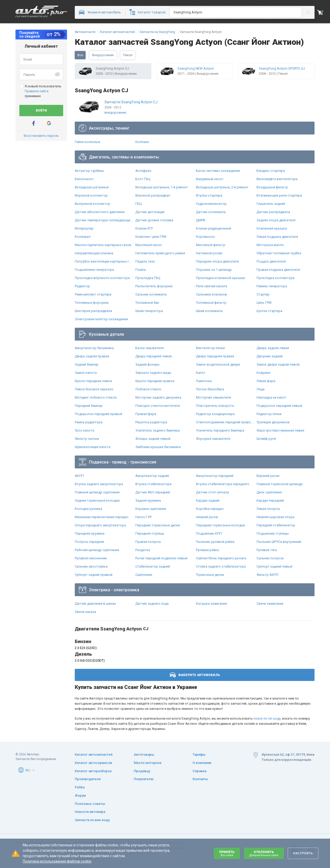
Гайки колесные (87, 142)
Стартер (263, 294)
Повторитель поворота (215, 406)
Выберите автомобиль (195, 675)
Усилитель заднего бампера (158, 430)
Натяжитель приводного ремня (160, 253)
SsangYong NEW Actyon (196, 68)
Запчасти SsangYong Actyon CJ (131, 102)
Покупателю (144, 779)
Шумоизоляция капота (93, 447)
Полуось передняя (89, 542)
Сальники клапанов (211, 294)
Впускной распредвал (153, 195)
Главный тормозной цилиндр (280, 484)
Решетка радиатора (151, 422)
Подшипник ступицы (273, 533)
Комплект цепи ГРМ (151, 237)
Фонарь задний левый (153, 439)
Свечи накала (85, 612)
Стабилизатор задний (153, 566)
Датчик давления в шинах (95, 604)
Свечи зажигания (270, 604)
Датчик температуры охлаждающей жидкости (104, 220)
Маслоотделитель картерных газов (103, 245)
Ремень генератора (272, 286)
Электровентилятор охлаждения (101, 319)
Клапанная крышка (272, 228)
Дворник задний (270, 356)
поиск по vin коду (267, 718)
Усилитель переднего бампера (220, 430)
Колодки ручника (88, 509)
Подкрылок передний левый (279, 406)
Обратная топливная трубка (279, 253)
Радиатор (82, 286)
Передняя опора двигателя (217, 261)
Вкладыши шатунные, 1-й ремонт (162, 187)
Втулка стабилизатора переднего (223, 484)
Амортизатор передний (215, 476)
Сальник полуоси (270, 558)
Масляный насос (149, 245)
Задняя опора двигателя (276, 220)
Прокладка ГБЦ (148, 278)
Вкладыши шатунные (92, 187)
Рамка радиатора (89, 422)
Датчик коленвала (211, 212)
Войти (41, 111)
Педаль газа (145, 261)
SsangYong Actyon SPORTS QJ (282, 68)
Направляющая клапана (94, 253)
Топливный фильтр (211, 303)
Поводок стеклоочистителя (158, 406)
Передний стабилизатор (276, 525)
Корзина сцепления (151, 509)
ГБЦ (138, 204)
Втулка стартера (209, 195)
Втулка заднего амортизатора (99, 484)
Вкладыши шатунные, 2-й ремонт (222, 187)
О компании (202, 763)
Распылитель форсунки (154, 286)
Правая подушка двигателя (278, 270)
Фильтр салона (87, 439)
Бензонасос (84, 179)
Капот (201, 373)
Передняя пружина (90, 533)
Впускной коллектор (91, 195)
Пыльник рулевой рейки (215, 542)
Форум (80, 795)
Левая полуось (268, 509)
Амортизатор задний (152, 476)
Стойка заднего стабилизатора (221, 566)
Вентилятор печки (210, 348)
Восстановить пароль (41, 136)
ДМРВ (201, 220)
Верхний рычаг (268, 476)
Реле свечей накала (212, 286)
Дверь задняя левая (273, 348)
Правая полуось (148, 542)
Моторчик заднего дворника (158, 397)
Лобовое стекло (148, 389)
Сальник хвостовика (91, 566)
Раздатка (143, 550)
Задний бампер (87, 364)
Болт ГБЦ (143, 179)
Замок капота (86, 373)
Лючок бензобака (210, 389)
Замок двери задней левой (278, 364)
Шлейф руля (266, 439)
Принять (227, 853)
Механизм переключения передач (102, 517)
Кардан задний (208, 500)
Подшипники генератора (94, 270)
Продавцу (142, 771)
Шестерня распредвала (93, 311)
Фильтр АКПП (267, 575)
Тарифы (199, 755)
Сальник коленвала (151, 294)
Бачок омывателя (150, 348)
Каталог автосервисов (93, 763)
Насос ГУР (143, 517)
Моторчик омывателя (213, 397)
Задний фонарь (147, 364)
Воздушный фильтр (272, 187)
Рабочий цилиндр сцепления (97, 550)
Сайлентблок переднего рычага (221, 558)
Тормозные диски (210, 575)
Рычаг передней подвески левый (161, 558)
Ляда (261, 389)
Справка (199, 771)
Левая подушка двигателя (277, 237)
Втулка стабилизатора (153, 484)
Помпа (141, 270)
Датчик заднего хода (152, 604)
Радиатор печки (269, 414)
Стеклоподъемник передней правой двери (225, 422)
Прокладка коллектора (275, 278)
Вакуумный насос (210, 179)
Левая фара (266, 381)
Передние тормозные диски (158, 525)
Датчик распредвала (273, 212)
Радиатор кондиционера (215, 414)
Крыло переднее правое (155, 381)
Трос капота (84, 430)
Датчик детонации (150, 212)
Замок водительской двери (218, 364)
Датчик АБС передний (153, 492)
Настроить (303, 853)
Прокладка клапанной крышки (220, 278)
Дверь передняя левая (154, 356)
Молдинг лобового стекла (96, 397)
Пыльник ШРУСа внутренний (279, 542)
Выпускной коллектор (93, 204)
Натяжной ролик (209, 253)
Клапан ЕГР (144, 228)
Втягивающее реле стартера (279, 195)
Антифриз (143, 171)
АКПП (79, 476)
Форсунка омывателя (213, 439)
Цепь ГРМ (264, 303)
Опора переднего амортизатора (100, 525)
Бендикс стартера (271, 171)
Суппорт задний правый (94, 575)
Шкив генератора (149, 311)
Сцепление (144, 575)
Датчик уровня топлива (154, 220)
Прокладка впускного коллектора (102, 278)
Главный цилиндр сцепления (97, 492)
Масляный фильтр (211, 245)
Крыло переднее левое (93, 381)
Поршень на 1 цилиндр (214, 270)
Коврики (263, 373)
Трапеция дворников (273, 422)
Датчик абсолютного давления (100, 212)
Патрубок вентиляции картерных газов (104, 261)
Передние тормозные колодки (220, 525)
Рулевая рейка (207, 550)
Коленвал (83, 237)
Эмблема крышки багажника (158, 447)
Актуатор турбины (89, 171)
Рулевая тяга (267, 550)
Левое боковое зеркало (94, 389)
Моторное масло (270, 245)
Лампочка (204, 381)
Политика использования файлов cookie (57, 861)
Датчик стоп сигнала (212, 492)
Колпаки (142, 142)
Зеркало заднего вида (153, 373)
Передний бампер (89, 406)
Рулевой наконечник (91, 558)
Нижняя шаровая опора (275, 517)
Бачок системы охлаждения (218, 171)
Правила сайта (37, 91)
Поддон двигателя (271, 261)
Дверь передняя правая (215, 356)
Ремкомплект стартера (93, 294)
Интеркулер (84, 228)
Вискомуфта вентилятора (277, 179)
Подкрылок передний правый (98, 414)
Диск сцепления (269, 492)
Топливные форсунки (92, 303)
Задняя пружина (148, 500)
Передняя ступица (150, 533)
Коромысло (205, 237)
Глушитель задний (271, 204)
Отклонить (264, 853)
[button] (34, 770)
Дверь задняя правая (92, 356)
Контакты (200, 779)
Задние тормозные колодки (97, 500)
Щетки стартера (269, 311)
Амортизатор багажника (94, 348)
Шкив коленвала (209, 311)
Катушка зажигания (211, 604)
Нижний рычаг (207, 517)
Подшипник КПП (209, 533)
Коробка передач (210, 509)
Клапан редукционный (213, 228)
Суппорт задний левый (274, 566)
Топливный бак (147, 303)
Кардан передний (270, 500)
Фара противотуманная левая (280, 430)
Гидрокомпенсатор (211, 204)
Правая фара (146, 414)
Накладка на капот (271, 397)
